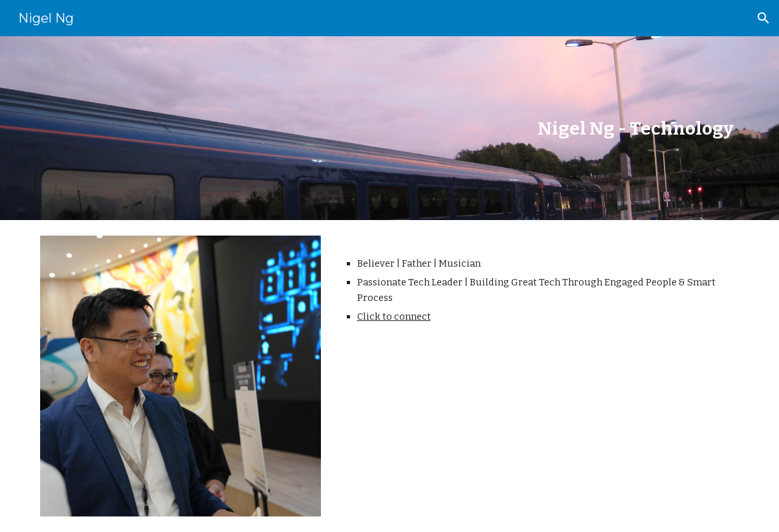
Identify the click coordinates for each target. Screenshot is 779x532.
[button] (763, 18)
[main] (450, 128)
